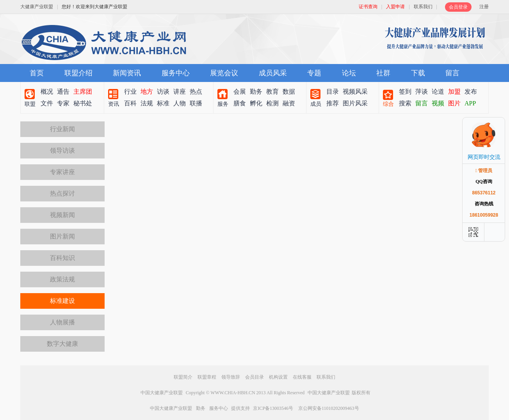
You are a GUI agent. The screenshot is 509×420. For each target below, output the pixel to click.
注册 (484, 7)
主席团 (83, 92)
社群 (383, 73)
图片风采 (355, 103)
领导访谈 (62, 150)
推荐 (333, 103)
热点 (196, 92)
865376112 (484, 193)
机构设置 (278, 377)
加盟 (454, 92)
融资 (289, 103)
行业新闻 (62, 129)
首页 (37, 73)
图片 (454, 103)
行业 (130, 92)
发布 (471, 92)
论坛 (349, 73)
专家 (63, 103)
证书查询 (368, 7)
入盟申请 (395, 7)
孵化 (256, 103)
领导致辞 (231, 377)
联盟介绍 (78, 73)
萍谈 (422, 92)
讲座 (180, 92)
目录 (333, 92)
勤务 (256, 92)
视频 (438, 103)
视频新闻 (62, 215)
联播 (196, 103)
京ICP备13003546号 (273, 408)
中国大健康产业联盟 (162, 393)
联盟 (30, 104)
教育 (272, 92)
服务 (223, 104)
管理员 (484, 171)
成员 (316, 104)
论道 (438, 92)
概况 (47, 92)
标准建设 (62, 301)
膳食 (240, 103)
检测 (272, 103)
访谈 (163, 92)
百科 (130, 103)
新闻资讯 (127, 73)
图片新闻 (62, 236)
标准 (163, 103)
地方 (147, 92)
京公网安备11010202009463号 (329, 408)
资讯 (114, 104)
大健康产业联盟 (37, 7)
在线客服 (302, 377)
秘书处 (83, 103)
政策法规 (62, 279)
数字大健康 (62, 344)
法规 (147, 103)
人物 (180, 103)
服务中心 (176, 73)
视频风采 (355, 92)
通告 (63, 92)
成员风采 (273, 73)
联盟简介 (183, 377)
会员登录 (458, 7)
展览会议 (224, 73)
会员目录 (255, 377)
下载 (418, 73)
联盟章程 (207, 377)
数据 (289, 92)
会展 (240, 92)
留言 (452, 73)
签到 (405, 92)
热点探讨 (62, 193)
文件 (47, 103)
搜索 (405, 103)
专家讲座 (62, 172)
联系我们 (423, 7)
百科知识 (62, 258)
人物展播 (62, 322)
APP (470, 103)
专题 (314, 73)
